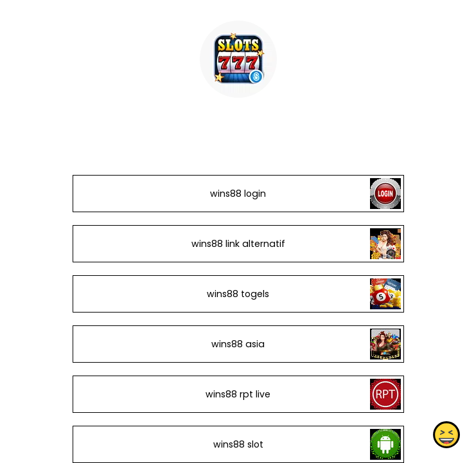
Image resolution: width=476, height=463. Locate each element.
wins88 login (238, 194)
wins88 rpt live (238, 394)
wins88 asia (238, 344)
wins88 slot (238, 444)
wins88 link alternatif (238, 244)
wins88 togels (238, 294)
